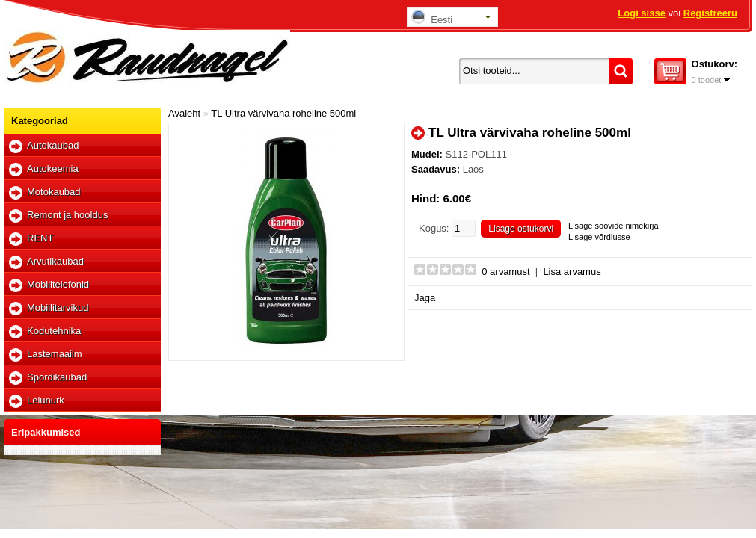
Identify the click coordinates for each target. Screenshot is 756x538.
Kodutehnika (54, 331)
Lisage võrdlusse (599, 237)
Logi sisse (642, 13)
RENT (40, 238)
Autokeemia (53, 168)
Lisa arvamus (572, 272)
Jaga (425, 298)
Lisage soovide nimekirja (613, 226)
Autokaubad (53, 145)
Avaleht (184, 113)
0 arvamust (505, 272)
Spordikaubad (57, 377)
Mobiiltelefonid (58, 284)
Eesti (432, 18)
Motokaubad (54, 192)
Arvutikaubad (55, 261)
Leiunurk (46, 400)
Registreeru (710, 13)
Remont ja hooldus (67, 215)
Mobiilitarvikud (58, 307)
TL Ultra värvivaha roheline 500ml (283, 113)
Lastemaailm (55, 354)
